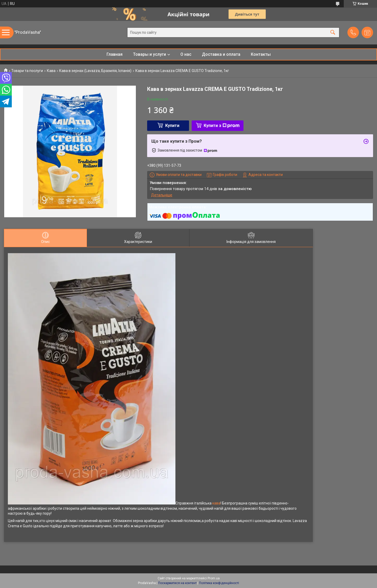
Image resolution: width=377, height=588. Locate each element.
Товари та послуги (27, 71)
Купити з (222, 126)
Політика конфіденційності (219, 583)
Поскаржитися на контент (177, 583)
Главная (115, 54)
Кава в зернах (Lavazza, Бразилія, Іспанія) (95, 71)
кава (216, 503)
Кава (51, 71)
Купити (172, 126)
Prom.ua (214, 578)
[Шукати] (333, 33)
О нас (186, 54)
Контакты (261, 54)
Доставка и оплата (221, 54)
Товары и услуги (149, 54)
